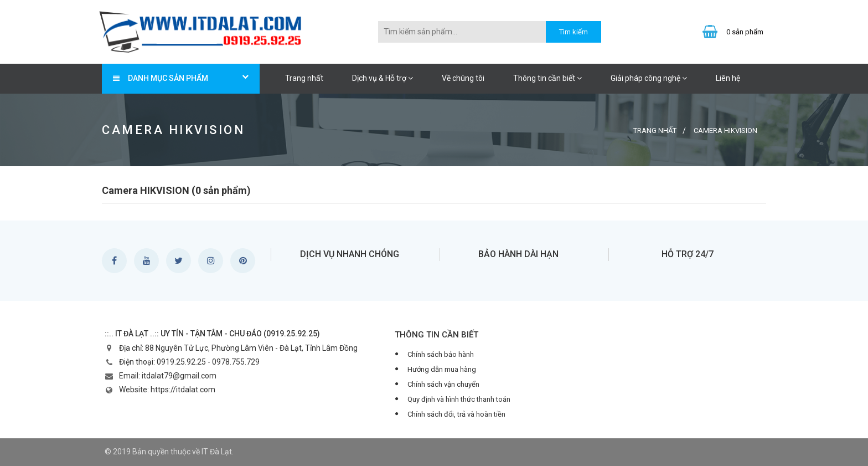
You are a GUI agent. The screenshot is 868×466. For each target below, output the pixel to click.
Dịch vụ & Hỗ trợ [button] (383, 78)
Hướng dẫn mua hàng (442, 369)
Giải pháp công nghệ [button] (649, 78)
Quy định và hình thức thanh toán (459, 399)
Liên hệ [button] (728, 78)
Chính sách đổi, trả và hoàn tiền (456, 414)
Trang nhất (304, 78)
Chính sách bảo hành (441, 354)
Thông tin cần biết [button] (547, 78)
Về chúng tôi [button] (463, 78)
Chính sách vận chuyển (443, 384)
